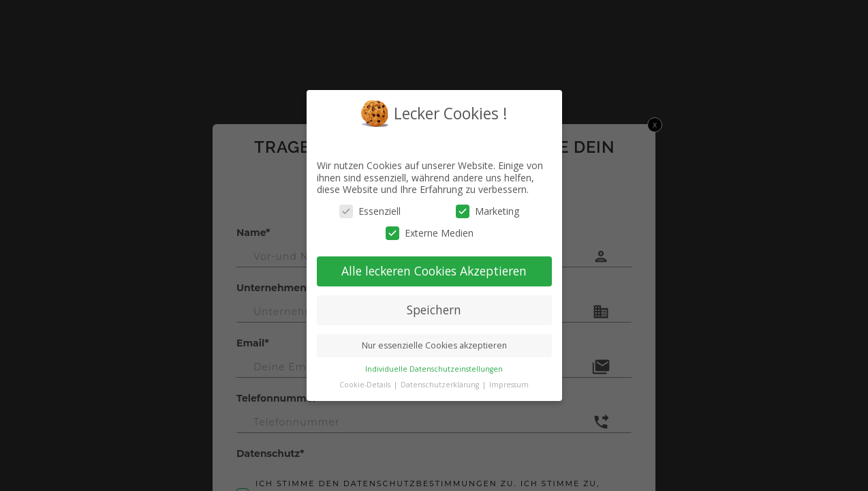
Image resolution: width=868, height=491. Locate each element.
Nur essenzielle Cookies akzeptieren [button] (434, 345)
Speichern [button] (434, 310)
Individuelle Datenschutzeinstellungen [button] (434, 368)
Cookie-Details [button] (366, 384)
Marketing (487, 210)
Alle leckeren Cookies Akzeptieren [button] (434, 271)
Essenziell (370, 210)
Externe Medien (430, 232)
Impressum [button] (509, 384)
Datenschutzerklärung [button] (441, 384)
